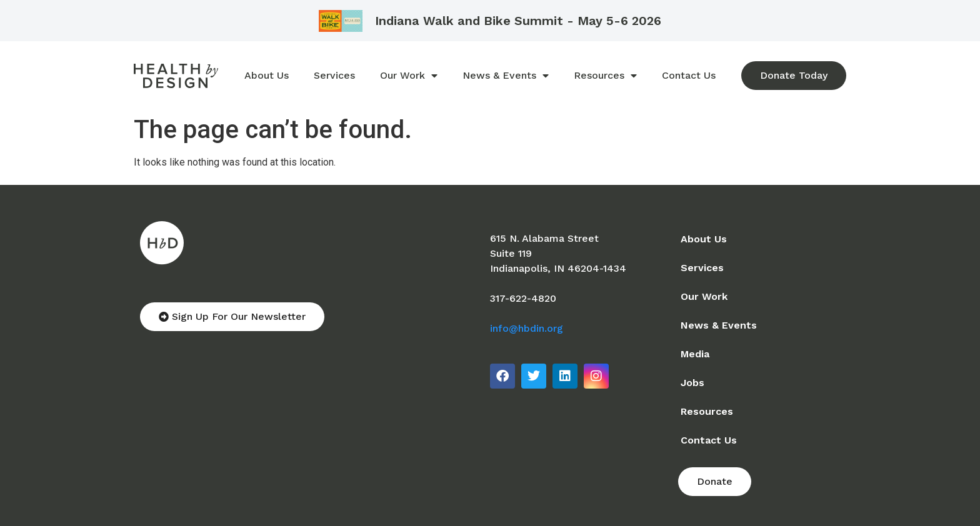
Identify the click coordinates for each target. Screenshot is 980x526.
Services (334, 75)
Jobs (692, 383)
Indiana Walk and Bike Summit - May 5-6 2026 (518, 21)
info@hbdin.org (527, 328)
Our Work (409, 76)
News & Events (506, 76)
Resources (605, 76)
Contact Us (689, 75)
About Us (267, 75)
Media (695, 354)
